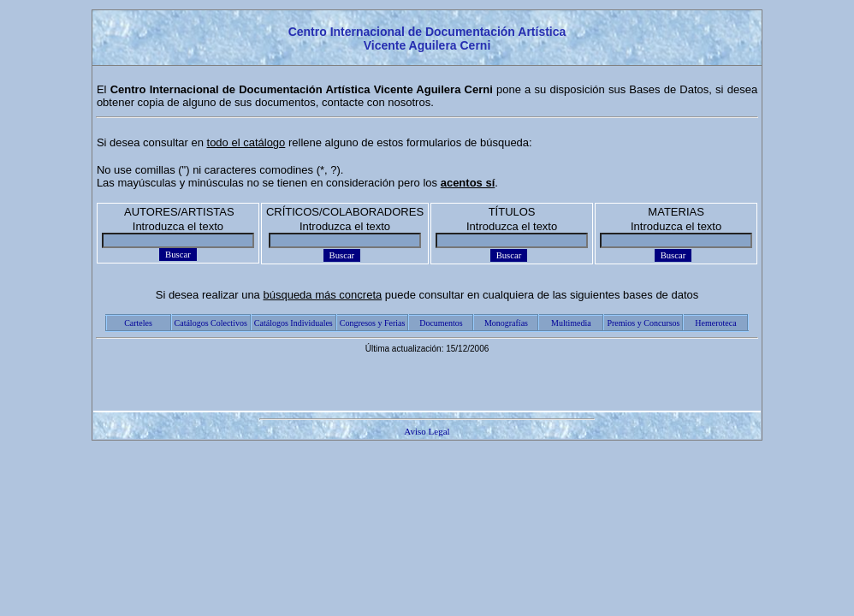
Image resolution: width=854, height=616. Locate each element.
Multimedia (571, 323)
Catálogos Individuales (294, 323)
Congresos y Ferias (373, 323)
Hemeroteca (715, 323)
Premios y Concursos (643, 323)
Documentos (441, 323)
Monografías (506, 323)
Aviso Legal (427, 431)
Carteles (138, 323)
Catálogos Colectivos (211, 323)
